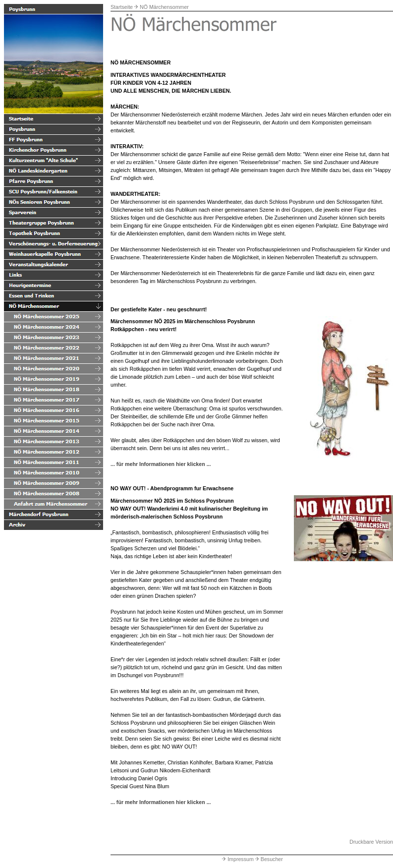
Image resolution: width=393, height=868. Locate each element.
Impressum (237, 859)
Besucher (268, 859)
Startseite (122, 7)
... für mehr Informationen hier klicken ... (161, 464)
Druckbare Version (371, 842)
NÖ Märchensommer (164, 7)
